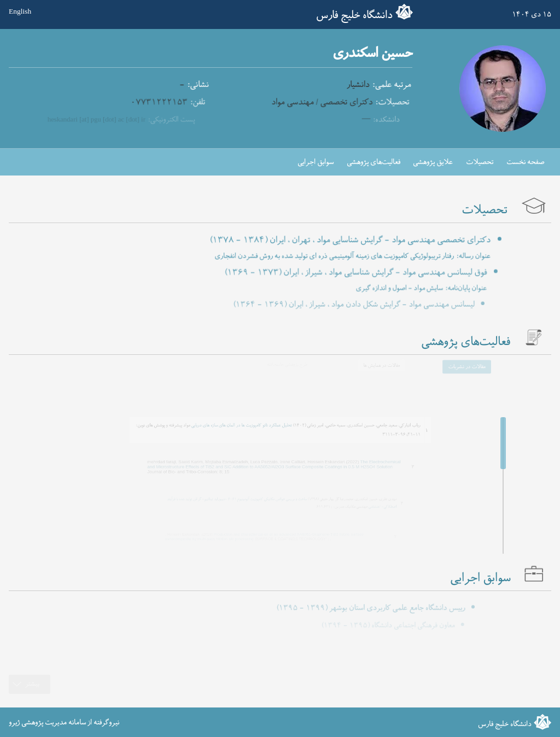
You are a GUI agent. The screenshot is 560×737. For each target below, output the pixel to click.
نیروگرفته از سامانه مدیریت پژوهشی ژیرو (64, 722)
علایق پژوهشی (433, 162)
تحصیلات (480, 162)
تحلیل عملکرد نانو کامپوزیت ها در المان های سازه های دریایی (248, 424)
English (20, 12)
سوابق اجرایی (316, 162)
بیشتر (32, 684)
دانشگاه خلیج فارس (354, 15)
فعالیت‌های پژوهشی (374, 162)
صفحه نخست (526, 162)
